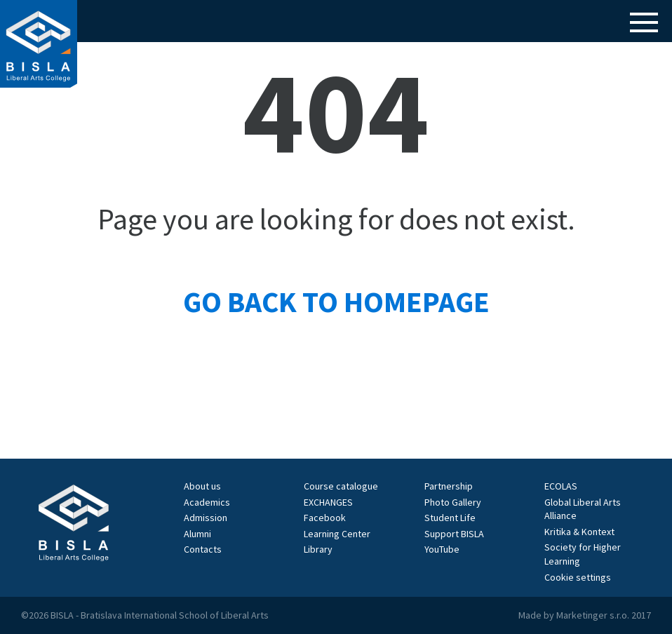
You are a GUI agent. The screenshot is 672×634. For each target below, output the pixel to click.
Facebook (325, 518)
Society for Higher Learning (583, 554)
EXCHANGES (328, 502)
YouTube (442, 549)
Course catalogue (341, 486)
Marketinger (583, 615)
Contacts (203, 549)
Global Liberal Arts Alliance (583, 509)
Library (318, 549)
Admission (206, 518)
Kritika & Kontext (579, 532)
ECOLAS (561, 486)
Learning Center (337, 534)
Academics (207, 502)
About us (202, 486)
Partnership (449, 486)
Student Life (450, 518)
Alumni (197, 534)
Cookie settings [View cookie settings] (578, 577)
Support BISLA (454, 534)
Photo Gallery (453, 502)
